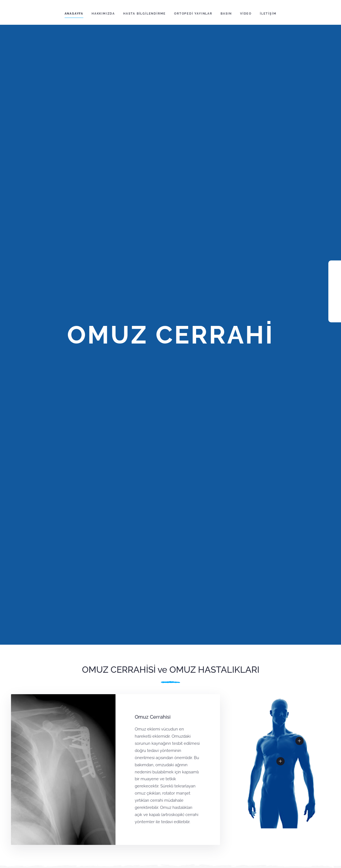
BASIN (226, 14)
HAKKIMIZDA (103, 14)
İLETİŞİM (268, 14)
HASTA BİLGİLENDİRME (145, 14)
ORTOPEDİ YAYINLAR (193, 14)
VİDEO (246, 14)
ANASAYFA (74, 14)
